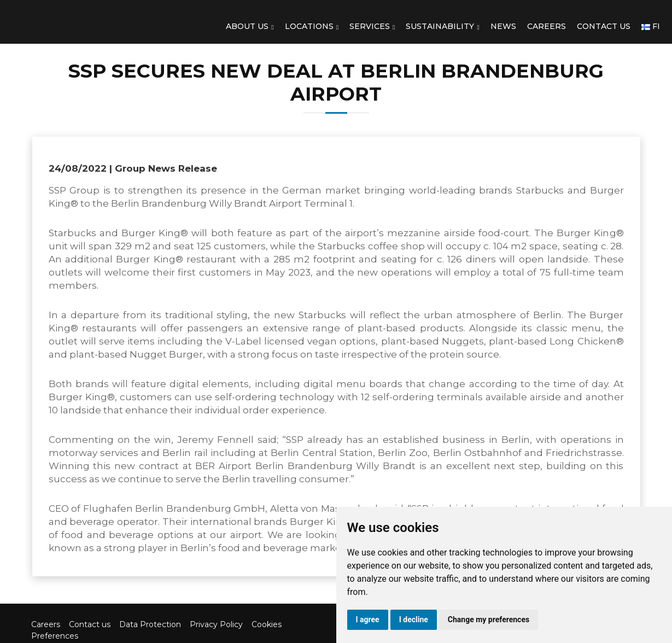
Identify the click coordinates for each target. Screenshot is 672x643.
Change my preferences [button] (489, 619)
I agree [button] (368, 619)
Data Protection (150, 624)
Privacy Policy (216, 624)
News (503, 26)
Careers (547, 26)
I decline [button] (414, 619)
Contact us (604, 26)
